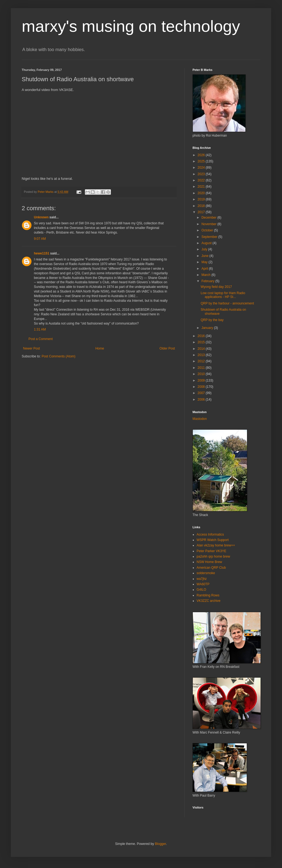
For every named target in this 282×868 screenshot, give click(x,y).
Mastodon (200, 419)
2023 (202, 174)
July (205, 249)
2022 (202, 180)
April (205, 269)
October (208, 230)
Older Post (167, 348)
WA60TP (203, 584)
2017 (202, 212)
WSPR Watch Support (213, 540)
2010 (202, 374)
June (205, 256)
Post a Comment (41, 339)
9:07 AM (40, 239)
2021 (202, 187)
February (208, 281)
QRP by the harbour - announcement (227, 303)
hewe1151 (42, 253)
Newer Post (31, 348)
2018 (202, 206)
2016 (202, 336)
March (206, 275)
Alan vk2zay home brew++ (216, 545)
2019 (202, 199)
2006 (202, 400)
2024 (202, 168)
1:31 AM (40, 329)
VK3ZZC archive (209, 601)
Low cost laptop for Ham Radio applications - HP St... (223, 295)
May (205, 262)
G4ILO (201, 590)
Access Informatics (210, 534)
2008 (202, 387)
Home (100, 348)
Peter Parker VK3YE (211, 551)
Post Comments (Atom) (58, 356)
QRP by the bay (212, 320)
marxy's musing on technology (131, 26)
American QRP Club (211, 568)
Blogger (160, 844)
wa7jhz (202, 579)
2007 (202, 393)
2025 (202, 161)
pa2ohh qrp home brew (213, 556)
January (208, 328)
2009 (202, 380)
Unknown (41, 217)
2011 (202, 368)
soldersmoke (206, 573)
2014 (202, 349)
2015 (202, 342)
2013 (202, 355)
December (209, 218)
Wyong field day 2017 (216, 287)
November (209, 224)
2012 (202, 361)
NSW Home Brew (209, 562)
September (210, 237)
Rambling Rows (208, 595)
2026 (202, 155)
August (207, 243)
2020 (202, 193)
